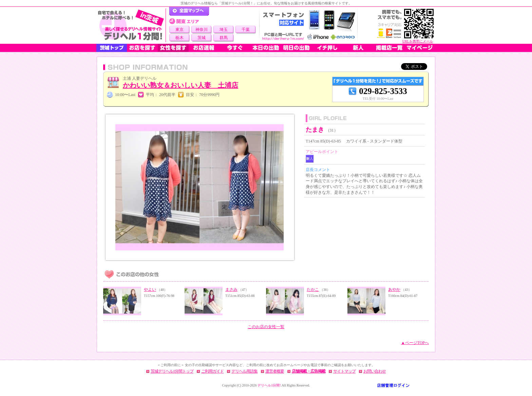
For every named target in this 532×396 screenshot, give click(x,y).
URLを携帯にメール (418, 41)
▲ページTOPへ (415, 343)
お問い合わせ (375, 371)
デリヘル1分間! (269, 385)
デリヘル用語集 (244, 371)
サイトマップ (344, 371)
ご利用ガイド (212, 371)
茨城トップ (112, 48)
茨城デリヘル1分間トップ (172, 371)
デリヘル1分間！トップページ (189, 11)
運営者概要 (275, 371)
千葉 (246, 30)
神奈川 (202, 30)
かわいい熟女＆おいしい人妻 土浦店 (180, 85)
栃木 (179, 38)
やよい (150, 289)
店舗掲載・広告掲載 (309, 371)
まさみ (231, 289)
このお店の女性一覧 (266, 327)
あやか (394, 289)
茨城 (202, 38)
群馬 (224, 38)
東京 (179, 30)
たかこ (313, 289)
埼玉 (224, 30)
